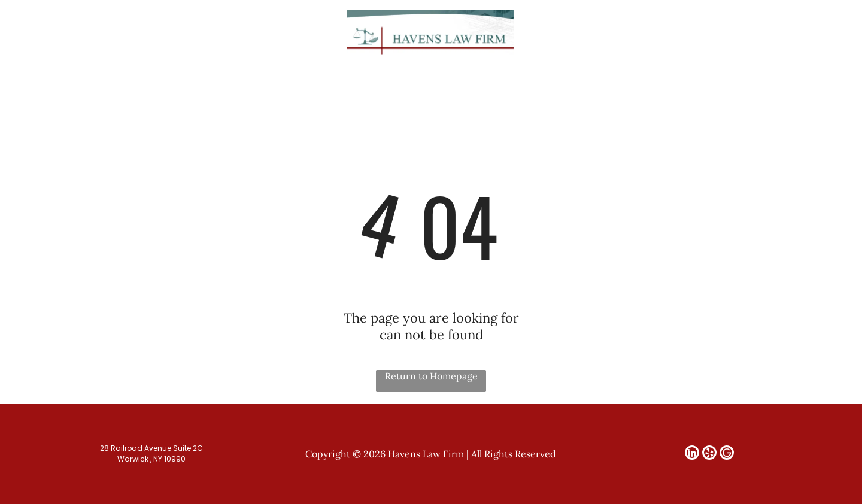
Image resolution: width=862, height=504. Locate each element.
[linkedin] (776, 33)
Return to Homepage (431, 376)
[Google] (811, 33)
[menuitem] (216, 78)
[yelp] (793, 33)
